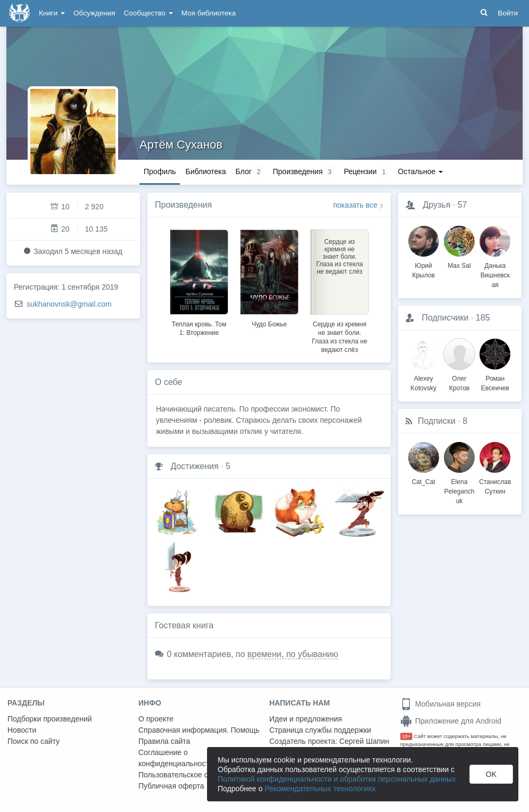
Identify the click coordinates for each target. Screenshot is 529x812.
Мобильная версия (440, 704)
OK (491, 774)
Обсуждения (94, 13)
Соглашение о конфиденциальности (176, 758)
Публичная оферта (171, 786)
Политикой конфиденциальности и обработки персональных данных (337, 779)
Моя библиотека (209, 13)
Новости (22, 730)
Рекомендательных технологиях (320, 789)
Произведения (183, 205)
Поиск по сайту (34, 741)
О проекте (156, 719)
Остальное (421, 171)
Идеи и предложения (306, 719)
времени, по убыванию (293, 654)
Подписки (437, 421)
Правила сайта (164, 741)
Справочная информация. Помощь (199, 730)
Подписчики (445, 318)
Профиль (160, 171)
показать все (355, 205)
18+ (406, 736)
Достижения (194, 466)
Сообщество (148, 13)
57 (462, 205)
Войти (508, 13)
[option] (199, 281)
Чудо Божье (269, 324)
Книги (52, 13)
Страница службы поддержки (320, 730)
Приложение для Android (451, 721)
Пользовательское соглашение (192, 775)
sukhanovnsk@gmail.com (69, 304)
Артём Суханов (181, 145)
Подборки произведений (50, 719)
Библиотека (205, 171)
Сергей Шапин (364, 741)
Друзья (436, 205)
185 (483, 318)
